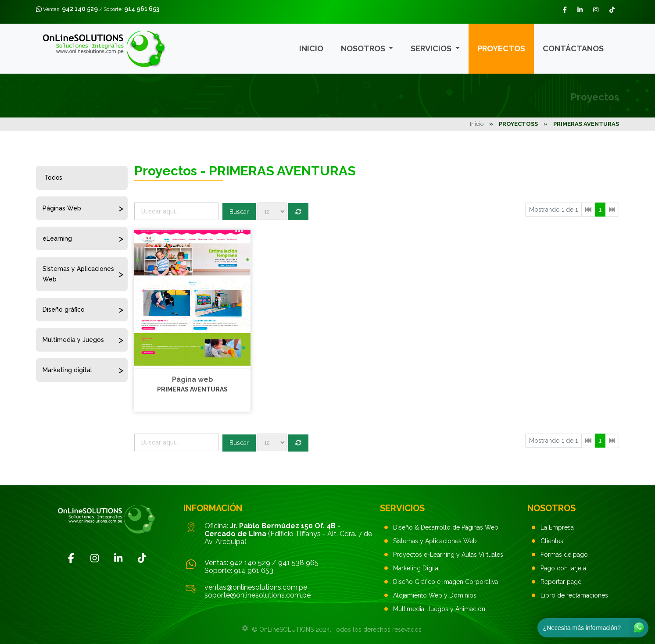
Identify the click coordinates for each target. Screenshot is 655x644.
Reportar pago (561, 582)
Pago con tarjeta (563, 568)
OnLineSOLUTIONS (286, 630)
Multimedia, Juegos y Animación (439, 609)
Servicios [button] (432, 48)
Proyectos (501, 48)
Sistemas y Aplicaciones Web (78, 274)
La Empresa (557, 527)
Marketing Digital (417, 568)
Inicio (311, 48)
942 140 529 (80, 9)
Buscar (239, 212)
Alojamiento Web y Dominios (435, 595)
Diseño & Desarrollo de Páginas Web (446, 527)
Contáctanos (573, 48)
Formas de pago (564, 555)
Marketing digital (67, 370)
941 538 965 (298, 563)
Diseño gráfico (64, 310)
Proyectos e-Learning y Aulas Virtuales (448, 555)
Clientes (552, 541)
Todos (53, 178)
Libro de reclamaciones (574, 595)
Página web (193, 379)
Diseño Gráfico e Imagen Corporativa (446, 582)
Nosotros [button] (364, 48)
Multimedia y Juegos (73, 340)
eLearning (57, 238)
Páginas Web (62, 208)
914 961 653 (142, 9)
